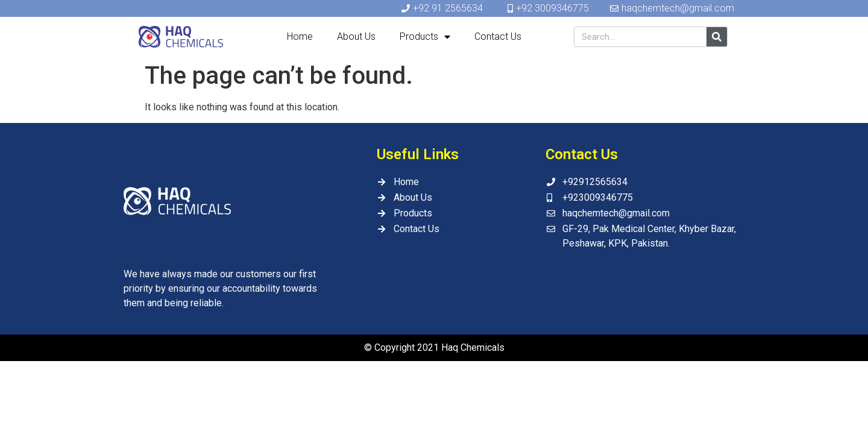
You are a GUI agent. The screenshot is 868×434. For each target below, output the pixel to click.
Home (300, 36)
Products (425, 37)
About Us (356, 36)
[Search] (717, 37)
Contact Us (498, 36)
